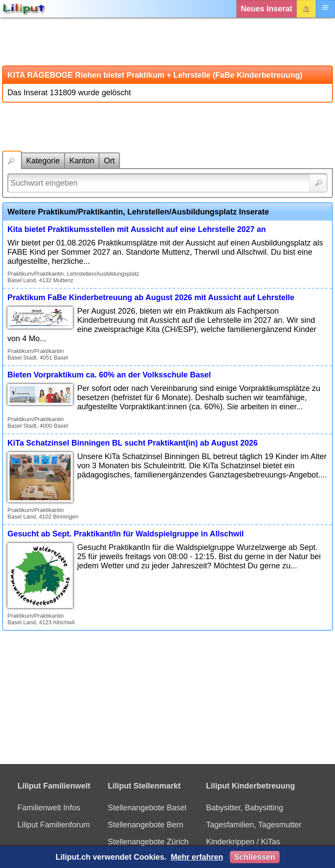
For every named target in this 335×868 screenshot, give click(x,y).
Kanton (82, 161)
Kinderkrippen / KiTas (243, 842)
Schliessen (255, 857)
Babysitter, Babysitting (244, 808)
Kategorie (43, 161)
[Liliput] (24, 9)
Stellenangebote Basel (147, 808)
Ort (109, 161)
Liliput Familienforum (54, 825)
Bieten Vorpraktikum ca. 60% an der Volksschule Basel (109, 375)
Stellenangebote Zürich (148, 842)
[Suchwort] (167, 183)
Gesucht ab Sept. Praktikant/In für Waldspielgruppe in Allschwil (126, 534)
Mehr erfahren (197, 857)
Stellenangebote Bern (145, 825)
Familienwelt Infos (49, 808)
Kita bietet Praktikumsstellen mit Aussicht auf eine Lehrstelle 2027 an (137, 229)
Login (306, 9)
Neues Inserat (267, 9)
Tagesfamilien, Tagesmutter (254, 825)
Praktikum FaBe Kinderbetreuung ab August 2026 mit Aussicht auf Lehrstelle (151, 297)
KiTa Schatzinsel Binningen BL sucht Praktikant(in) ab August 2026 (133, 443)
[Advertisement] (167, 41)
